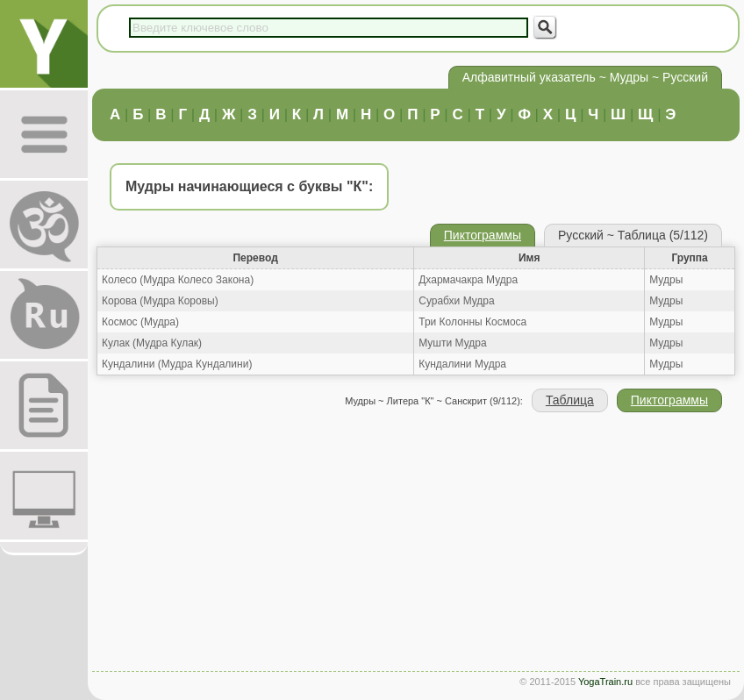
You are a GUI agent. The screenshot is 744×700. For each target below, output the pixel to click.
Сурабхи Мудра (456, 301)
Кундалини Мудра (462, 364)
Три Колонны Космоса (472, 322)
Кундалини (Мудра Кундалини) (177, 364)
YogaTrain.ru (605, 682)
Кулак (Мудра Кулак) (152, 343)
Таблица (570, 400)
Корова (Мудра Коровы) (160, 301)
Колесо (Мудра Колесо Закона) (178, 280)
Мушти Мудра (452, 343)
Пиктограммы (483, 235)
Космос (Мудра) (140, 322)
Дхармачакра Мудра (468, 280)
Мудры (666, 280)
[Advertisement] (416, 544)
